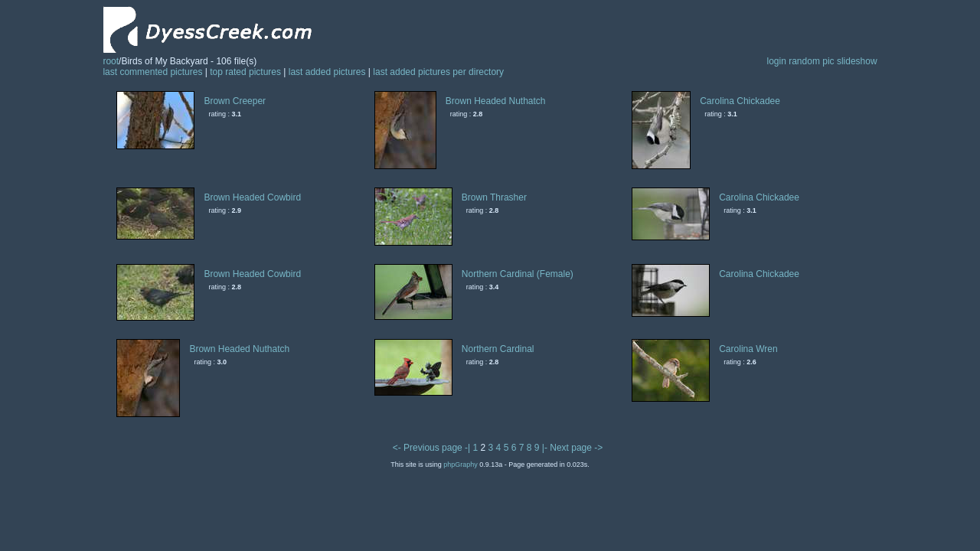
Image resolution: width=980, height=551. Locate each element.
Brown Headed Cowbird (252, 197)
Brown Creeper (235, 101)
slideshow (857, 61)
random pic (811, 61)
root (111, 61)
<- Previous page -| (433, 448)
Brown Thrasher (494, 197)
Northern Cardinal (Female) (518, 274)
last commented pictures (152, 72)
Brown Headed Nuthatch (496, 101)
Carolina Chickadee (740, 101)
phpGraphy (461, 465)
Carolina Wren (748, 349)
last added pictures (327, 72)
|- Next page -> (573, 448)
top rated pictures (245, 72)
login (776, 61)
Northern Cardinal (498, 349)
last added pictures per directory (438, 72)
